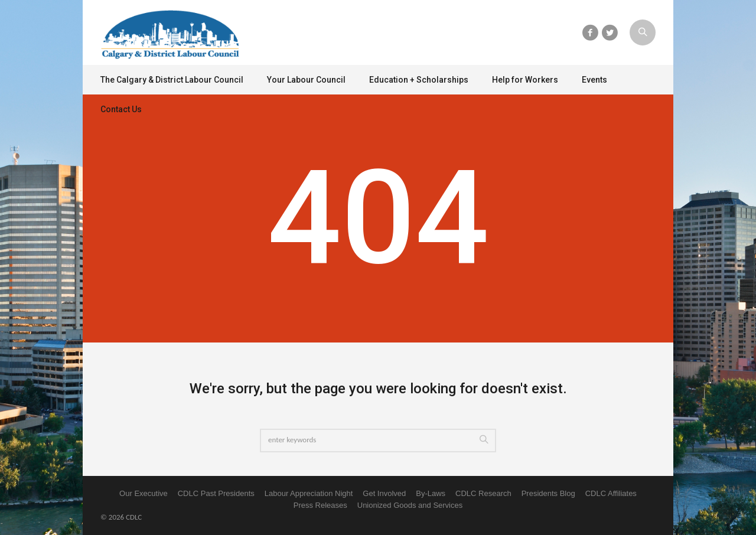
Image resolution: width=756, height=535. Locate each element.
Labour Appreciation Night (309, 493)
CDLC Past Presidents (216, 493)
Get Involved (384, 493)
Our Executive (144, 493)
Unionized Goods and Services (410, 505)
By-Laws (431, 493)
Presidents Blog (548, 493)
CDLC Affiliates (611, 493)
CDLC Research (483, 493)
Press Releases (320, 505)
